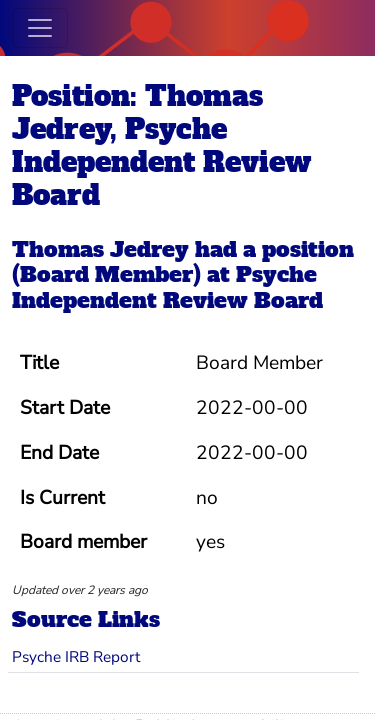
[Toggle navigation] (40, 28)
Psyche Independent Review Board (167, 287)
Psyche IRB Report (76, 656)
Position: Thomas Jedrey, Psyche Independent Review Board (161, 145)
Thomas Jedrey (100, 249)
